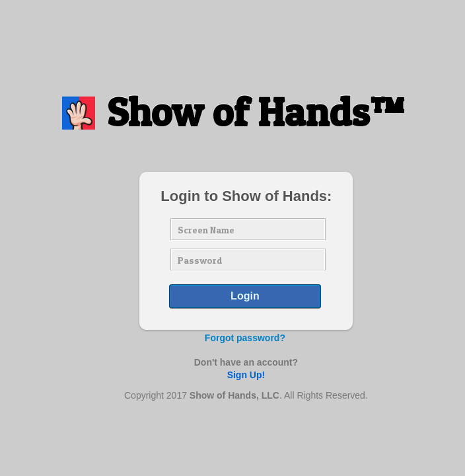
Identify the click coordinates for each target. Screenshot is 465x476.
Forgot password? (245, 338)
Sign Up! (246, 375)
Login (245, 296)
